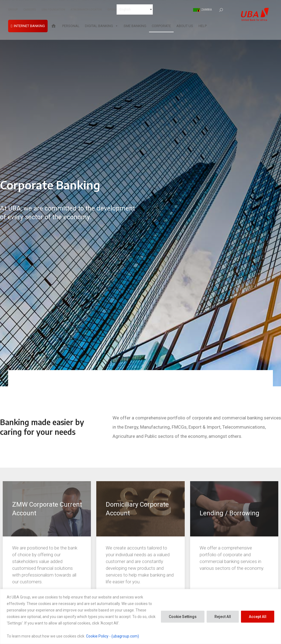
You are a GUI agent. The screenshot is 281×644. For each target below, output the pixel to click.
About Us (185, 26)
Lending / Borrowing (229, 513)
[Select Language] (135, 10)
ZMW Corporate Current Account (47, 509)
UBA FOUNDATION (53, 10)
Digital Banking (102, 27)
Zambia (203, 10)
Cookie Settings (183, 617)
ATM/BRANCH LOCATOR (86, 10)
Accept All (258, 617)
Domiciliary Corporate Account (137, 509)
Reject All (223, 617)
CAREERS (30, 10)
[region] (140, 617)
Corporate (161, 26)
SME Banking (135, 26)
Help (203, 26)
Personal (71, 26)
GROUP (13, 10)
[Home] (54, 27)
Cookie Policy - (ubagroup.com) (113, 636)
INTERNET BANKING (29, 26)
